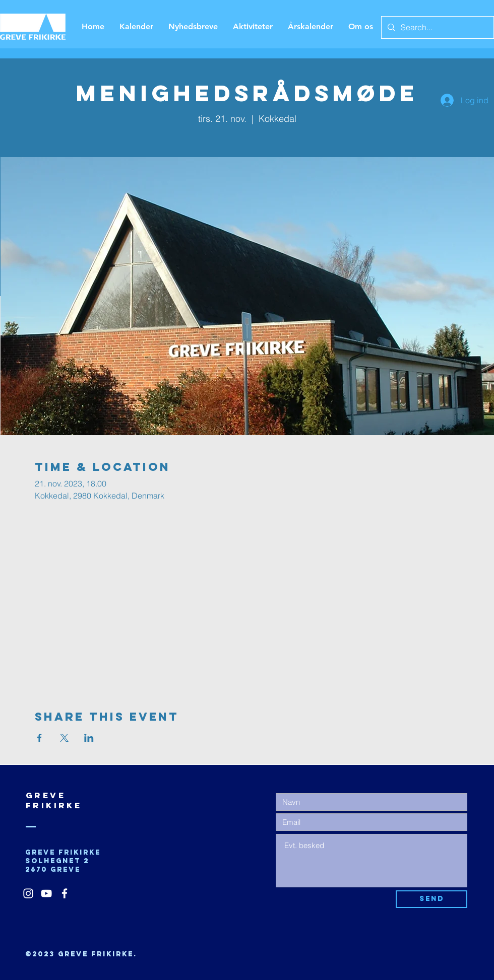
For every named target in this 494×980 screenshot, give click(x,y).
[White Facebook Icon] (65, 893)
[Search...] (437, 27)
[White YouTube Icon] (46, 893)
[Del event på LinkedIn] (89, 738)
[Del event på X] (64, 738)
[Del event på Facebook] (40, 738)
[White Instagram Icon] (28, 893)
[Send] (431, 899)
